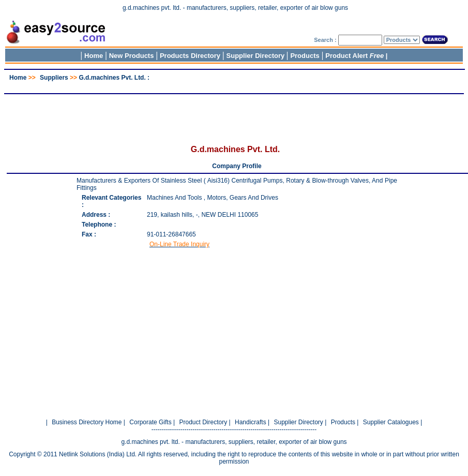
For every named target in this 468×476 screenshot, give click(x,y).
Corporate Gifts (150, 422)
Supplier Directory (256, 56)
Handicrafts (251, 422)
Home (94, 56)
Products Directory (190, 56)
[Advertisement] (234, 85)
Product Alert (354, 56)
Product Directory (203, 422)
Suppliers (54, 78)
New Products (132, 56)
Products (305, 56)
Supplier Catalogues (391, 422)
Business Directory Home (87, 422)
